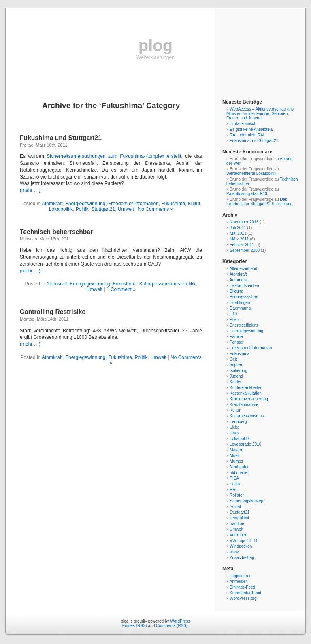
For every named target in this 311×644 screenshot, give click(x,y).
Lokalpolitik (61, 209)
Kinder (235, 382)
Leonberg (238, 422)
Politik (82, 209)
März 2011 (239, 239)
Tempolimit (239, 518)
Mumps (236, 461)
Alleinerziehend (243, 269)
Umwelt (126, 209)
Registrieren (241, 576)
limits (234, 433)
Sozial (235, 507)
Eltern (235, 320)
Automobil (239, 280)
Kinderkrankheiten (246, 388)
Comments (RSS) (172, 626)
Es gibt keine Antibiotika (251, 129)
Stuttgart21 (103, 209)
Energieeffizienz (244, 325)
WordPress (180, 621)
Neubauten (240, 467)
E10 (233, 314)
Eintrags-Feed (242, 587)
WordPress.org (243, 598)
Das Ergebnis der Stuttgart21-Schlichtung (259, 202)
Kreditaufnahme (244, 405)
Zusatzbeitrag (242, 558)
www (234, 552)
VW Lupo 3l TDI (244, 541)
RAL (233, 490)
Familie (236, 337)
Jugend (236, 376)
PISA (234, 478)
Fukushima (173, 204)
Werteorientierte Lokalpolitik (251, 173)
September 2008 (245, 250)
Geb (233, 359)
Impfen (236, 365)
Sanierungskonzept (247, 501)
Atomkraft (52, 204)
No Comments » (156, 209)
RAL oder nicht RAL (247, 135)
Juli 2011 (238, 228)
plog (155, 45)
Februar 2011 (242, 245)
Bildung (236, 291)
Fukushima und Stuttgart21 (61, 138)
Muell (234, 456)
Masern (236, 450)
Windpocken (241, 546)
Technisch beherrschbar (56, 232)
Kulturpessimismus (160, 284)
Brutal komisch (243, 124)
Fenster (236, 342)
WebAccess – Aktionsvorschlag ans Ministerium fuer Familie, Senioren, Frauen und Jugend (260, 114)
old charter (239, 473)
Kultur (194, 204)
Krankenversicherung (249, 399)
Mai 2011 (238, 233)
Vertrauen (238, 535)
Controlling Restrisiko (53, 312)
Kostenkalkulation (245, 393)
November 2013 (244, 222)
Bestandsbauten (244, 286)
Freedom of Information (133, 204)
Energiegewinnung (85, 204)
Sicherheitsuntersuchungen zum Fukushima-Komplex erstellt (114, 156)
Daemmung (240, 308)
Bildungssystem (244, 297)
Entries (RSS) (135, 626)
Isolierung (238, 371)
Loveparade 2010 (245, 444)
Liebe (234, 427)
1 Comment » (121, 289)
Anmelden (239, 581)
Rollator (236, 495)
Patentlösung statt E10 (247, 194)
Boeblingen (240, 303)
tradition (237, 524)
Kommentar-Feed (245, 593)
